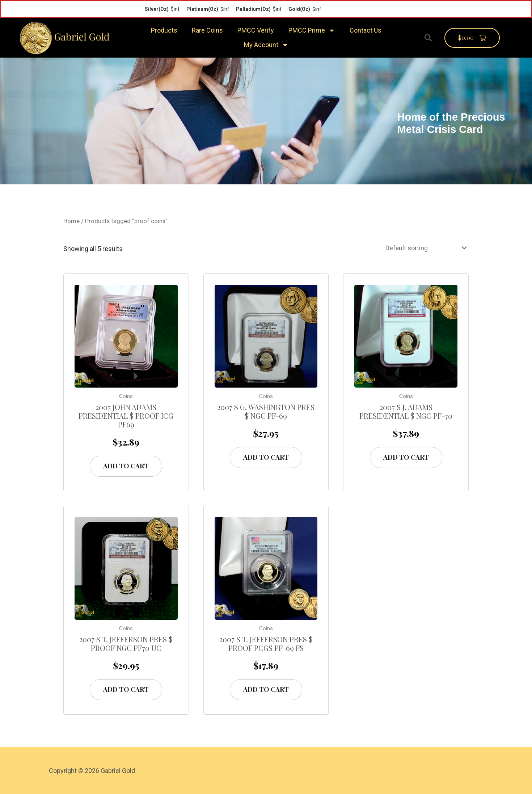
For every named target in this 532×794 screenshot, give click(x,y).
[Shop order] (425, 248)
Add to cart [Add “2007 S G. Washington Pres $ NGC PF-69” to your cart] (266, 457)
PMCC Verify (256, 30)
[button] (428, 38)
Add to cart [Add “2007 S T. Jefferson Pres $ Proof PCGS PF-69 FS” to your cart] (266, 689)
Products (164, 30)
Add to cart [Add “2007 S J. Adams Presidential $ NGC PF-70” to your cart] (406, 457)
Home (71, 221)
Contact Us (366, 30)
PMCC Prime (312, 30)
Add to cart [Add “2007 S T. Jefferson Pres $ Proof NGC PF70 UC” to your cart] (126, 689)
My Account (266, 45)
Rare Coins (207, 30)
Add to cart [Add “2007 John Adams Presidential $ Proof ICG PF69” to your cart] (126, 466)
